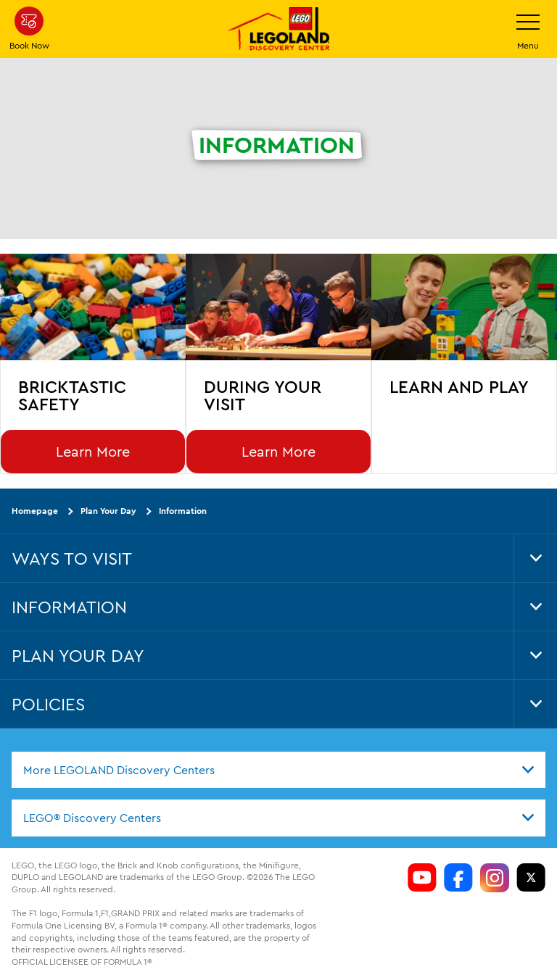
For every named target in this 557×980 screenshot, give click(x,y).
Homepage (35, 511)
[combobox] (278, 770)
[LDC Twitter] (531, 878)
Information (183, 511)
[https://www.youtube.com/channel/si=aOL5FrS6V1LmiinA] (422, 878)
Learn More (93, 451)
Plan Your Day (108, 511)
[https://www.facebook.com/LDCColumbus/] (458, 878)
